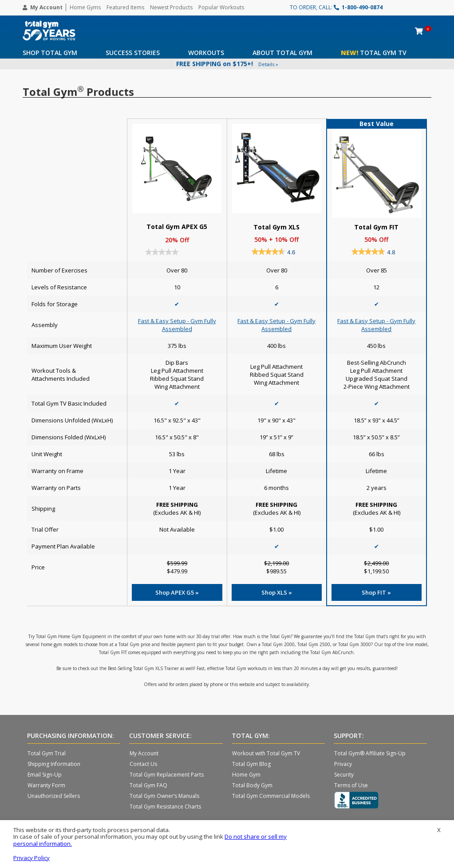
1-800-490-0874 (358, 7)
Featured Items (125, 7)
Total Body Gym (252, 785)
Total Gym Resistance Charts (165, 807)
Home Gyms (85, 7)
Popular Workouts (221, 7)
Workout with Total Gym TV (266, 753)
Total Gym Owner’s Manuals (164, 796)
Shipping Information (54, 764)
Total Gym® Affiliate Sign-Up (370, 753)
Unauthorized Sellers (54, 796)
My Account (43, 7)
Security (344, 775)
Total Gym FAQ (148, 785)
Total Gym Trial (47, 753)
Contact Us (143, 764)
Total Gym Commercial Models (271, 796)
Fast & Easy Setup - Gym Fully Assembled (177, 325)
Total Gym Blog (251, 764)
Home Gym (246, 775)
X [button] (439, 830)
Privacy (343, 764)
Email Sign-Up (45, 775)
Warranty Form (46, 785)
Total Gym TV (374, 53)
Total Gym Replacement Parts (167, 775)
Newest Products (171, 7)
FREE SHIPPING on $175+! (227, 64)
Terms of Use (351, 785)
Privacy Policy (32, 858)
